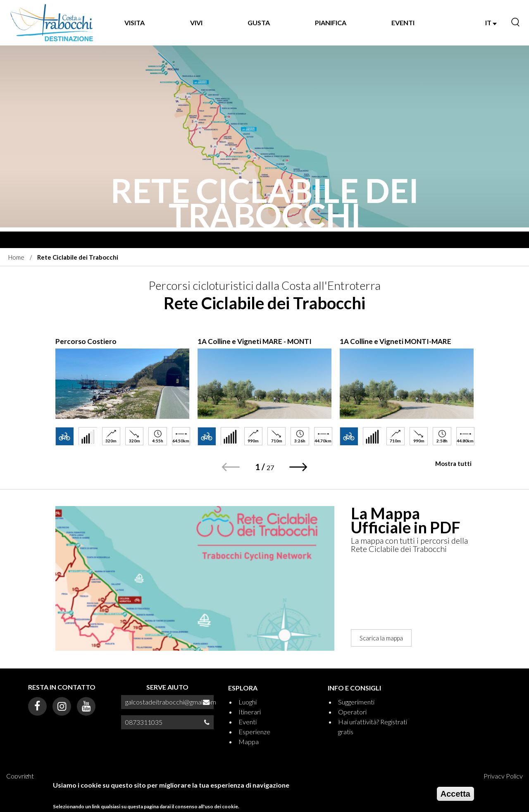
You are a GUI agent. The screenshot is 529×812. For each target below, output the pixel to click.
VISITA (135, 23)
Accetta (455, 794)
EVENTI (403, 23)
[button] (299, 467)
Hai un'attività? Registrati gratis (373, 727)
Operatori (352, 712)
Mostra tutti (453, 463)
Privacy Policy (503, 776)
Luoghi (248, 702)
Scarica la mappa (381, 638)
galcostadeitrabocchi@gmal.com (171, 702)
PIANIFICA (331, 23)
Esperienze (254, 732)
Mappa (249, 742)
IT (491, 23)
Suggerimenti (356, 702)
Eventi (248, 722)
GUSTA (259, 23)
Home (16, 257)
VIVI (196, 23)
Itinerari (250, 712)
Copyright (20, 776)
